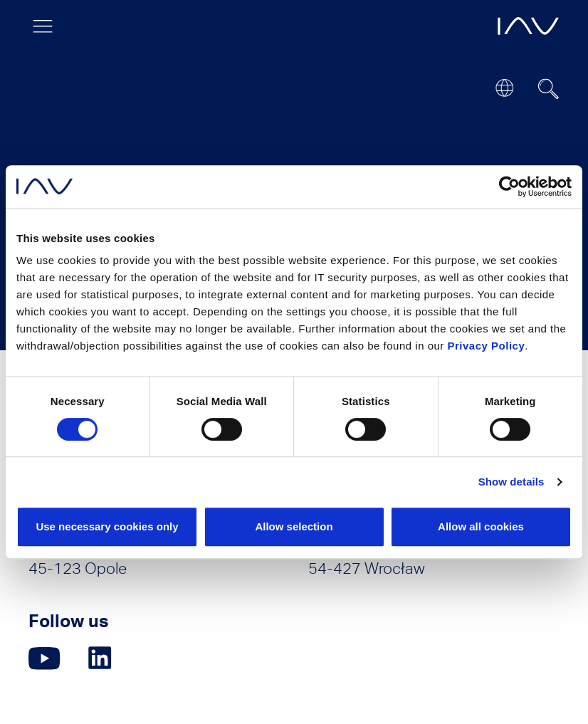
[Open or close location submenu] (504, 88)
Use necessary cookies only (107, 526)
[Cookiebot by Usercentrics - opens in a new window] (509, 187)
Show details (511, 482)
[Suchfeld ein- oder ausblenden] (549, 89)
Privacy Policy (487, 346)
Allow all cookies (481, 526)
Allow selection (294, 526)
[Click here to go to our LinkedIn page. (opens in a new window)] (102, 658)
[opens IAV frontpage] (528, 26)
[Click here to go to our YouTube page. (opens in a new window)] (44, 658)
